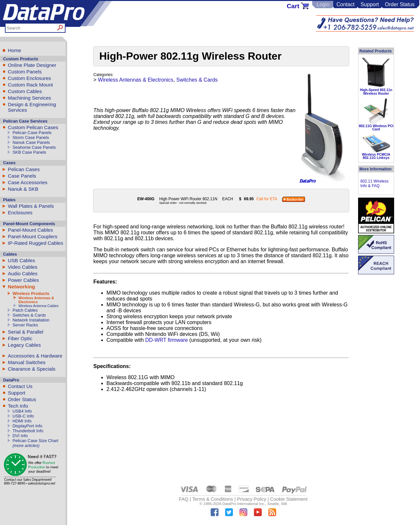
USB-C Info (23, 416)
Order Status (400, 4)
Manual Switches (27, 362)
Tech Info (18, 406)
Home (15, 50)
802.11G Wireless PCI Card (376, 128)
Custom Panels (25, 72)
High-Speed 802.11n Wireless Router (376, 92)
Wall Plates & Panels (31, 206)
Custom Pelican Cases (33, 127)
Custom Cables (25, 91)
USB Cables (21, 260)
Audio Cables (23, 273)
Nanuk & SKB (23, 189)
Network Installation (31, 320)
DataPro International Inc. (244, 504)
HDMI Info (22, 421)
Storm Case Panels (31, 137)
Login (323, 4)
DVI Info (20, 436)
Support (370, 4)
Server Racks (25, 325)
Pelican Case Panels (32, 133)
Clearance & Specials (32, 369)
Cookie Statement (289, 499)
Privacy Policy (252, 499)
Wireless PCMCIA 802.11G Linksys (376, 156)
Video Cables (23, 267)
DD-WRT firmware (166, 340)
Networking (21, 287)
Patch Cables (25, 310)
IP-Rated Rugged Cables (36, 243)
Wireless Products (31, 293)
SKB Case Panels (29, 152)
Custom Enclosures (29, 78)
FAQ (184, 499)
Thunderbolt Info (28, 431)
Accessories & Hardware (35, 356)
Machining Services (29, 98)
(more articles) (26, 446)
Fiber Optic (20, 338)
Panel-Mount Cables (30, 230)
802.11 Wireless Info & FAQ (374, 184)
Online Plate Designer (32, 65)
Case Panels (22, 176)
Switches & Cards (29, 315)
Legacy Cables (24, 345)
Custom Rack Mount (30, 85)
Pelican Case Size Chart (35, 441)
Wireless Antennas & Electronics (36, 300)
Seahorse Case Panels (34, 147)
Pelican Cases (24, 169)
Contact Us (20, 386)
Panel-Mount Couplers (33, 236)
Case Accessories (28, 182)
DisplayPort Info (27, 426)
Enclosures (20, 213)
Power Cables (23, 280)
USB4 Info (22, 411)
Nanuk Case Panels (31, 142)
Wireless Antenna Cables (38, 306)
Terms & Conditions (213, 499)
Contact (345, 4)
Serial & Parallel (26, 332)
